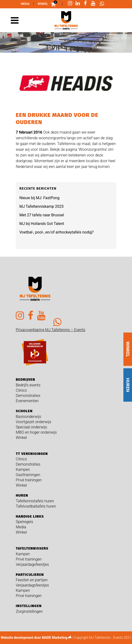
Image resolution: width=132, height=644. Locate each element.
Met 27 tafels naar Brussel (42, 215)
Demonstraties (28, 396)
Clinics (21, 390)
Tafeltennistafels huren (35, 501)
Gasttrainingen (28, 475)
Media (25, 4)
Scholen (24, 411)
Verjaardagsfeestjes (32, 564)
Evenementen (27, 401)
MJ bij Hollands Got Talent (42, 224)
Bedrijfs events (28, 385)
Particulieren (30, 575)
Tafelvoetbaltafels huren (36, 506)
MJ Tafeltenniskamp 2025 (41, 206)
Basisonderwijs (28, 417)
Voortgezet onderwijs (33, 422)
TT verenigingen (32, 454)
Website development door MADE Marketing (34, 638)
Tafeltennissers (32, 548)
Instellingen (29, 606)
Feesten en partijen (32, 580)
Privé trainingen (29, 480)
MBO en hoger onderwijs (36, 432)
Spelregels (25, 522)
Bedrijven (25, 379)
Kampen (23, 470)
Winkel (43, 4)
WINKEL (128, 349)
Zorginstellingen (29, 611)
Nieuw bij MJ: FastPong (39, 198)
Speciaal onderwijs (31, 427)
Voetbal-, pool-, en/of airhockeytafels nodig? (57, 232)
